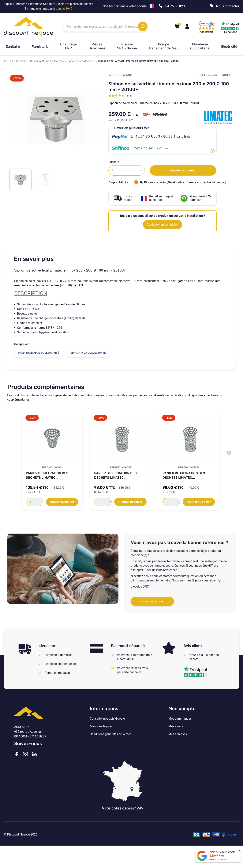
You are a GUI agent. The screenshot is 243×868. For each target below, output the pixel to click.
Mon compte (182, 709)
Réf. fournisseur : (209, 75)
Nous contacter (152, 601)
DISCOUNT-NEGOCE (222, 852)
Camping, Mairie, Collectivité (47, 61)
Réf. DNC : (114, 75)
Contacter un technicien (163, 225)
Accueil (8, 61)
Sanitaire (13, 47)
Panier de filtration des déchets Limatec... (47, 475)
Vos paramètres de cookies (108, 750)
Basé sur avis (218, 860)
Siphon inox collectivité (81, 61)
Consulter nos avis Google (107, 719)
